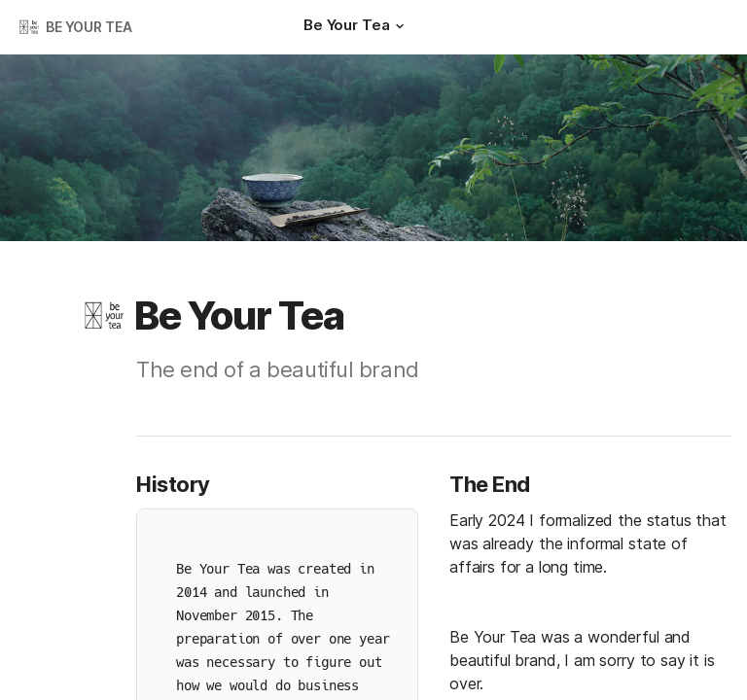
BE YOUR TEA (89, 27)
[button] (399, 26)
